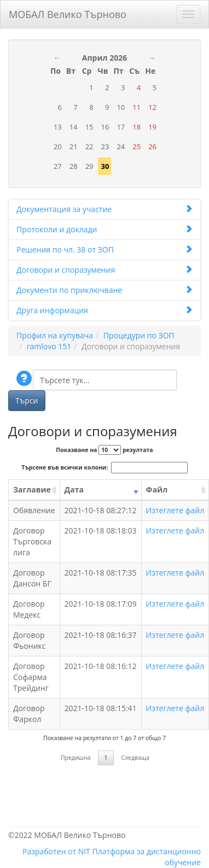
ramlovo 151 (49, 346)
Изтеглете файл (175, 510)
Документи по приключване (104, 290)
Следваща (135, 758)
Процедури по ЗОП (139, 335)
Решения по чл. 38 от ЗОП (104, 250)
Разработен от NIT (56, 851)
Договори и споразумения (104, 270)
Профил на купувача (55, 335)
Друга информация (104, 310)
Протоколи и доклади (104, 229)
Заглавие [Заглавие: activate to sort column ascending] (32, 489)
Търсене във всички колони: (104, 468)
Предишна (76, 758)
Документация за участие (104, 209)
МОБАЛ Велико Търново (68, 12)
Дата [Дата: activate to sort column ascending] (74, 489)
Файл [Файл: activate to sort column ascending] (157, 489)
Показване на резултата (104, 450)
